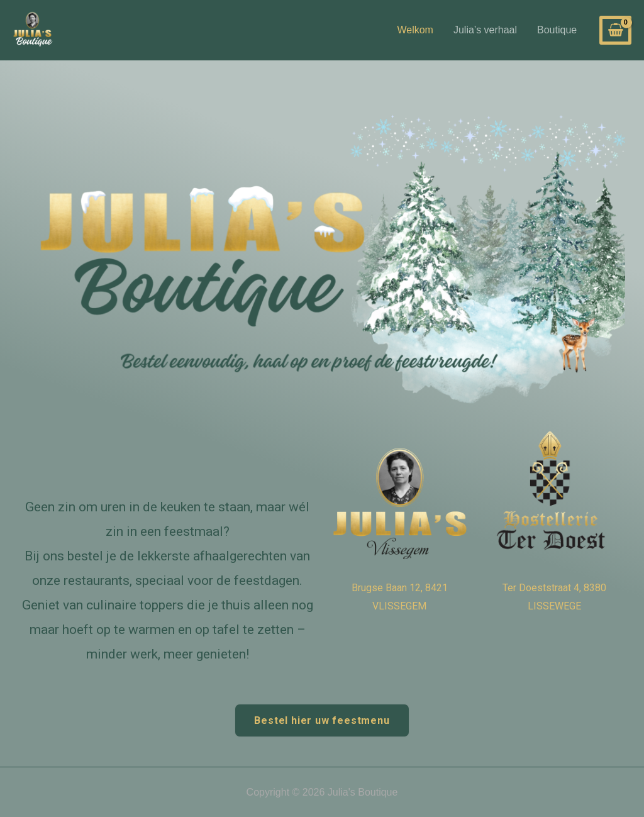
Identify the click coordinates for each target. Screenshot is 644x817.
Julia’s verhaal (485, 30)
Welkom (415, 30)
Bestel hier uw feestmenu (322, 720)
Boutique (557, 30)
